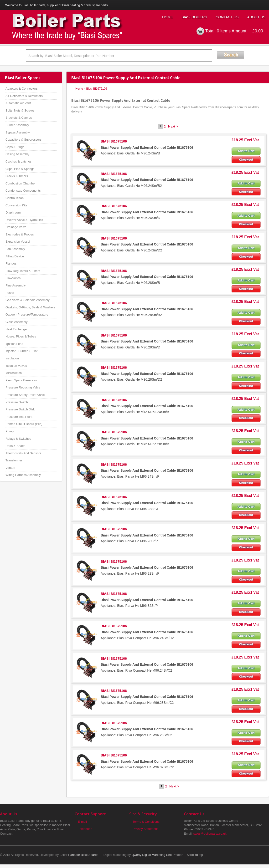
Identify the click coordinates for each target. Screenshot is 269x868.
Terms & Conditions (146, 822)
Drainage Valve (16, 227)
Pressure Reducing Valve (23, 387)
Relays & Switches (18, 439)
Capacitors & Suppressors (23, 140)
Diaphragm (13, 212)
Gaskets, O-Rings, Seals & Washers (30, 307)
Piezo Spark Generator (21, 380)
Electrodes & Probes (20, 234)
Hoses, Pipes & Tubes (21, 336)
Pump (10, 431)
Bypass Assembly (18, 132)
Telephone (85, 829)
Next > (173, 126)
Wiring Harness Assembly (23, 475)
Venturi (10, 468)
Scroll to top (195, 855)
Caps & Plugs (15, 147)
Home (168, 17)
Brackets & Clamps (19, 118)
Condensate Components (23, 191)
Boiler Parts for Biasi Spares (79, 855)
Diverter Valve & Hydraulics (24, 220)
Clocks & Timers (17, 176)
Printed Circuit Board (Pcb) (24, 424)
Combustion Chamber (21, 183)
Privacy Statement (145, 829)
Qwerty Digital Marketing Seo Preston (158, 855)
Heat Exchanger (17, 329)
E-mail (82, 822)
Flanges (11, 263)
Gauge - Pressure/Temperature (27, 314)
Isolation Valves (16, 366)
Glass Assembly (16, 322)
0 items (224, 31)
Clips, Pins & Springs (20, 169)
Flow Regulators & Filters (23, 271)
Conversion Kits (16, 205)
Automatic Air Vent (18, 103)
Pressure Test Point (19, 417)
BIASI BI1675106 (114, 141)
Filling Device (15, 256)
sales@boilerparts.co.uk (210, 834)
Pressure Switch (17, 402)
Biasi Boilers (194, 17)
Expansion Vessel (18, 242)
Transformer (14, 460)
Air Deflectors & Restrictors (24, 96)
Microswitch (14, 373)
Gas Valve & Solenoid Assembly (28, 300)
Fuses (10, 293)
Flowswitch (13, 278)
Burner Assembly (17, 125)
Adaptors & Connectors (21, 89)
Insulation (12, 358)
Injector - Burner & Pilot (21, 351)
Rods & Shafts (15, 446)
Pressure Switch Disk (20, 409)
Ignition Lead (14, 344)
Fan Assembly (15, 249)
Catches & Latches (18, 161)
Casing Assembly (17, 154)
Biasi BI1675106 (96, 89)
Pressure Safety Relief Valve (25, 395)
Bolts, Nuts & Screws (20, 110)
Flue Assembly (16, 285)
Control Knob (15, 198)
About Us (256, 17)
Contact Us (227, 17)
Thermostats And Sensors (23, 453)
